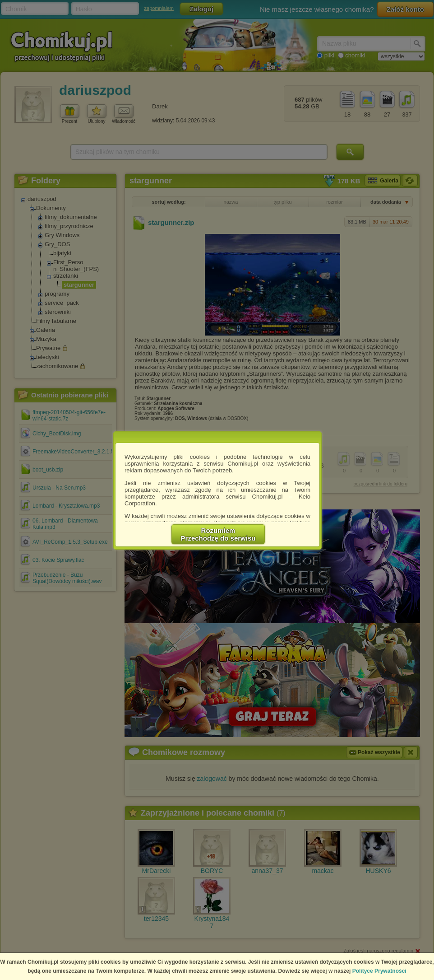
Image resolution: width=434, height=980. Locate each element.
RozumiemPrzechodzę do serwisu (218, 534)
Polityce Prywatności (379, 971)
